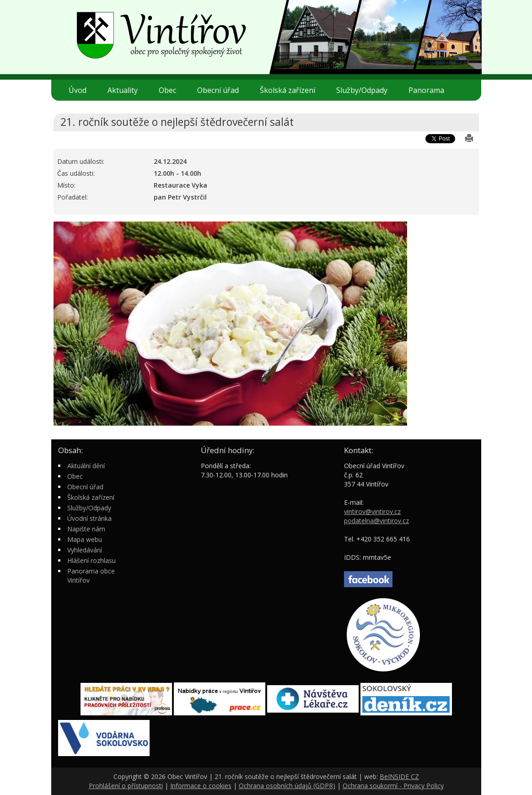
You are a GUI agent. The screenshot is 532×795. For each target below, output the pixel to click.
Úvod (78, 90)
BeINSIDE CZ (399, 776)
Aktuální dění (86, 466)
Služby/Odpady (365, 90)
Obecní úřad (222, 90)
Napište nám (86, 529)
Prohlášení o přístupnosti (126, 786)
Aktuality (123, 90)
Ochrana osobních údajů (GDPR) (287, 786)
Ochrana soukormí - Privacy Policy (393, 786)
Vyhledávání (85, 550)
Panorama (426, 90)
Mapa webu (85, 539)
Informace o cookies (201, 786)
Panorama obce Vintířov (91, 576)
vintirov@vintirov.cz (372, 511)
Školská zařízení (291, 90)
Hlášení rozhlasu (91, 560)
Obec (171, 90)
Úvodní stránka (89, 518)
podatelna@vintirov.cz (376, 521)
